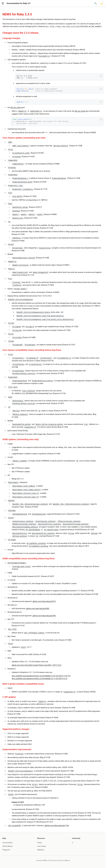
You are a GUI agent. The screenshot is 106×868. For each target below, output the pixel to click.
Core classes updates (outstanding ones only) (24, 138)
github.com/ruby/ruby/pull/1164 (57, 826)
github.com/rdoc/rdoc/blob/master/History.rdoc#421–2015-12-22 (36, 665)
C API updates (9, 697)
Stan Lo (67, 860)
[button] (3, 3)
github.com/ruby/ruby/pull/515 (44, 601)
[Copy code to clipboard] (101, 76)
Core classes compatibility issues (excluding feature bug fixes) (32, 350)
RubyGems (41, 850)
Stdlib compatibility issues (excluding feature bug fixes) (29, 558)
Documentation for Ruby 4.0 (19, 3)
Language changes (11, 38)
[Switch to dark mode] (101, 3)
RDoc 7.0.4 (47, 860)
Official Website (8, 846)
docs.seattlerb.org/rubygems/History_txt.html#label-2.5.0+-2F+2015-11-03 (39, 676)
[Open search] (95, 3)
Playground (6, 850)
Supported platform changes (16, 729)
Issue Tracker (42, 846)
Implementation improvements (17, 749)
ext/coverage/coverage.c (17, 563)
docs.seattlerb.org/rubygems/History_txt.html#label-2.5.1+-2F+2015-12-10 (39, 679)
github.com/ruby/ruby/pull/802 (38, 609)
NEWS (7, 14)
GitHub (40, 843)
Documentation (8, 843)
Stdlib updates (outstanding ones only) (21, 439)
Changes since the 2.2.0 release (20, 33)
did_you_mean (16, 108)
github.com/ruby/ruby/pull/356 (44, 616)
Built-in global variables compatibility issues (23, 684)
